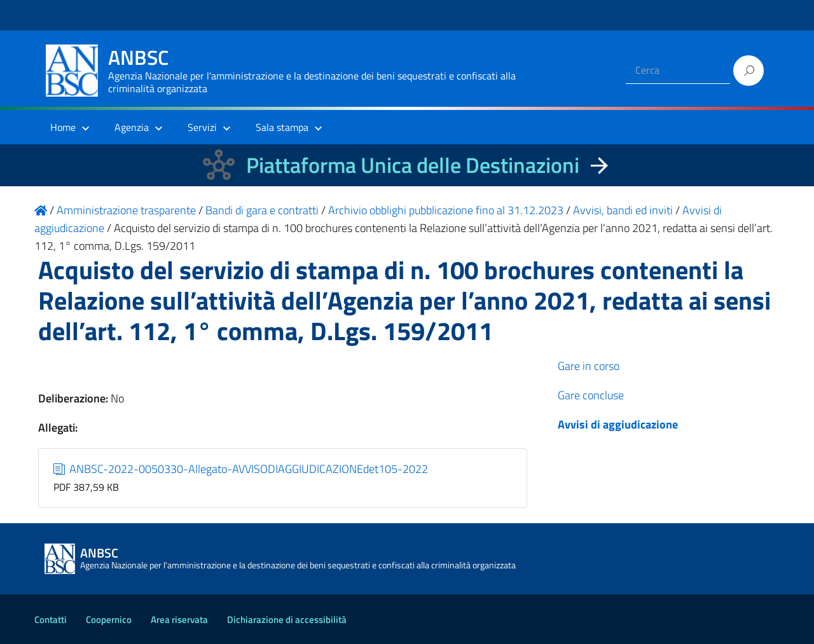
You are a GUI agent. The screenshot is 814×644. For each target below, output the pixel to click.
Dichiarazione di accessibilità (287, 620)
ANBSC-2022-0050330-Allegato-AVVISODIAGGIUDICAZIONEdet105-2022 (241, 469)
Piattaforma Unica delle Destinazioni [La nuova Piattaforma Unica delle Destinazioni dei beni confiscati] (413, 165)
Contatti (51, 620)
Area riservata (179, 620)
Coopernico (109, 620)
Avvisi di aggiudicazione (618, 424)
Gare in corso (589, 366)
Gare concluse (591, 395)
